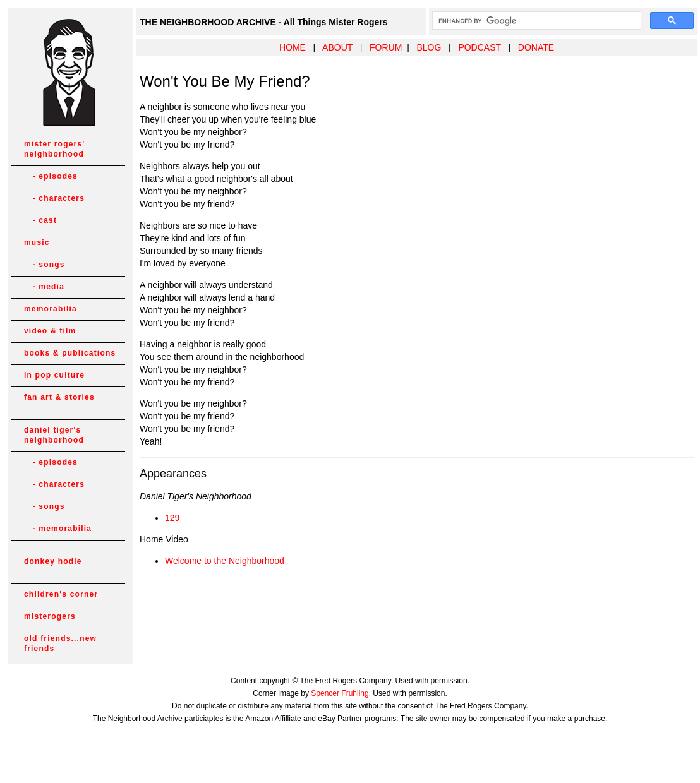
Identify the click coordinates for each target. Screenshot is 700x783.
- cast (40, 220)
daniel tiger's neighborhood (54, 435)
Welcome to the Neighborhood (225, 561)
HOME (293, 47)
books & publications (70, 353)
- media (44, 287)
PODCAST (479, 47)
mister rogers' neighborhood (54, 149)
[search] (535, 21)
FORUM (386, 47)
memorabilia (51, 309)
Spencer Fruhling (340, 693)
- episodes (51, 176)
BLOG (429, 47)
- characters (54, 198)
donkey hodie (53, 561)
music (37, 242)
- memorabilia (58, 529)
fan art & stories (59, 397)
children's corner (61, 594)
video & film (50, 331)
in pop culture (54, 375)
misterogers (50, 616)
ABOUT (337, 47)
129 (172, 518)
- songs (45, 265)
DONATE (536, 47)
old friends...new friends (60, 643)
